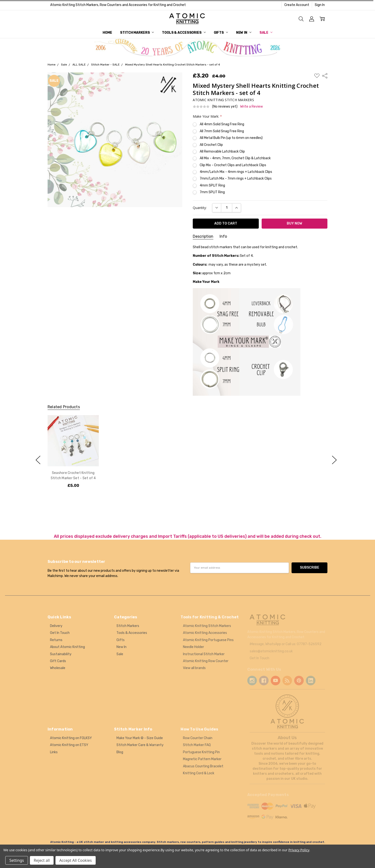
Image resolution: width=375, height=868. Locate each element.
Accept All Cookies (76, 860)
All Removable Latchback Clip (222, 151)
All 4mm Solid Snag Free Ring (222, 124)
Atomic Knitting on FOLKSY (71, 738)
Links (54, 752)
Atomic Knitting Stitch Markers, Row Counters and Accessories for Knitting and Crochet (118, 5)
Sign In (320, 5)
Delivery (56, 626)
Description (203, 236)
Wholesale (58, 668)
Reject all (42, 860)
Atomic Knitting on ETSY (69, 745)
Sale (266, 33)
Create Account (297, 5)
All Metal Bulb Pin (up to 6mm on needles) (231, 138)
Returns (56, 640)
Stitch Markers (137, 33)
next (334, 460)
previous (38, 460)
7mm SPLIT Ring (212, 192)
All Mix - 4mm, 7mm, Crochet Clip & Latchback (235, 158)
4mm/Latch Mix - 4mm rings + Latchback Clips (236, 172)
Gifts (221, 33)
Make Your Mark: (207, 116)
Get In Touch (60, 633)
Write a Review (251, 107)
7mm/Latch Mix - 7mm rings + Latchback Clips (236, 179)
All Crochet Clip (211, 145)
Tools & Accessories (184, 33)
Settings (17, 860)
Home (107, 33)
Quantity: (200, 208)
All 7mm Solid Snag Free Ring (222, 131)
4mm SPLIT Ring (212, 185)
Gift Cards (58, 661)
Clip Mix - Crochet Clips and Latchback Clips (233, 165)
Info (223, 236)
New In (244, 33)
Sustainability (61, 654)
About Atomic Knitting (67, 647)
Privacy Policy (299, 850)
